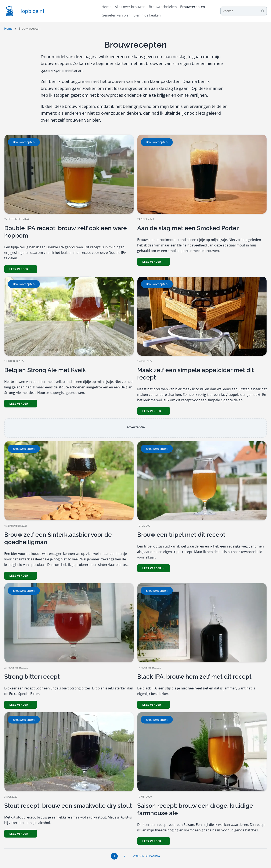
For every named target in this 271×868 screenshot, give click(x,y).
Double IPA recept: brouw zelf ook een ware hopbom (66, 232)
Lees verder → (21, 269)
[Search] (262, 11)
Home (8, 28)
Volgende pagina (147, 856)
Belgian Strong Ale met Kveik (45, 370)
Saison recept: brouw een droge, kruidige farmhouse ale (195, 809)
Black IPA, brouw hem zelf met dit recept (194, 677)
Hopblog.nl (31, 11)
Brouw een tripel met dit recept (181, 535)
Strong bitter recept (32, 677)
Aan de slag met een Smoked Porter (188, 228)
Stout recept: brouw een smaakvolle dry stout (68, 806)
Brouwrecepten (24, 142)
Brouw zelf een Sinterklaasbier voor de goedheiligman (58, 538)
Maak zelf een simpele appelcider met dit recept (196, 374)
